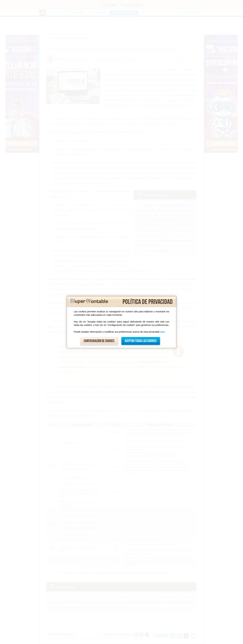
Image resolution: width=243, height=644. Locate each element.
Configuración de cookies (99, 341)
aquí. (163, 332)
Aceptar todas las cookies (141, 341)
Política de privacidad (148, 302)
